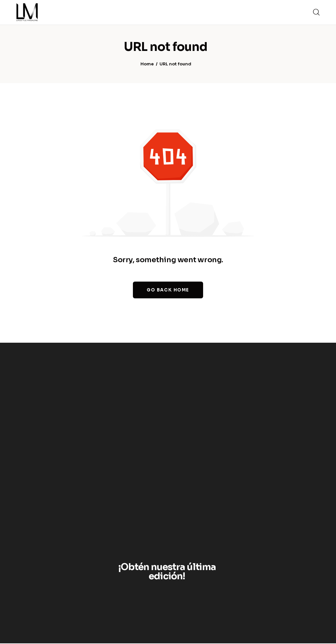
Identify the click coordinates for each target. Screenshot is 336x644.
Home (147, 65)
